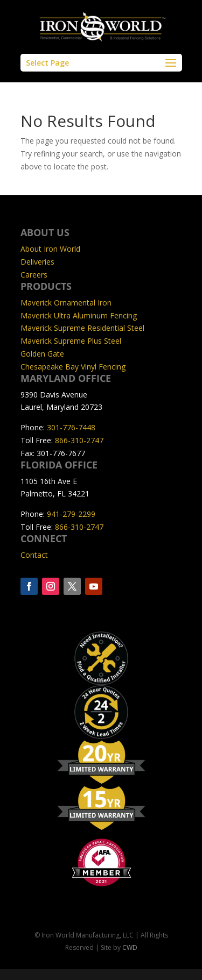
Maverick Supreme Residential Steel (82, 328)
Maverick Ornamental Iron (66, 303)
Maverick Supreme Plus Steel (71, 341)
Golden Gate (42, 354)
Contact (34, 555)
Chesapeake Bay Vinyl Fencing (73, 367)
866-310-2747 (79, 440)
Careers (34, 275)
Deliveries (37, 262)
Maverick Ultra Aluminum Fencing (79, 315)
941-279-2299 (71, 514)
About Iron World (50, 249)
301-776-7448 (71, 427)
